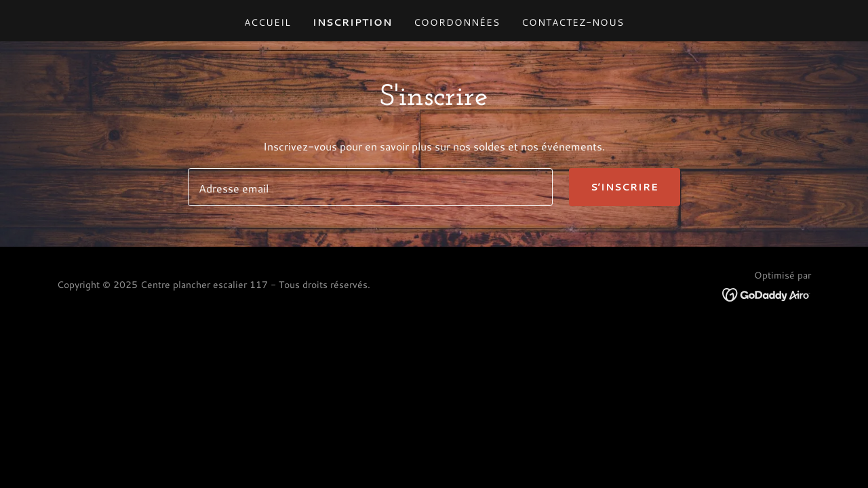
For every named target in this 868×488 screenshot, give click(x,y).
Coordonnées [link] (457, 22)
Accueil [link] (268, 22)
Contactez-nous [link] (573, 22)
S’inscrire (625, 187)
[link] (767, 293)
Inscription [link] (352, 22)
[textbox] (370, 187)
